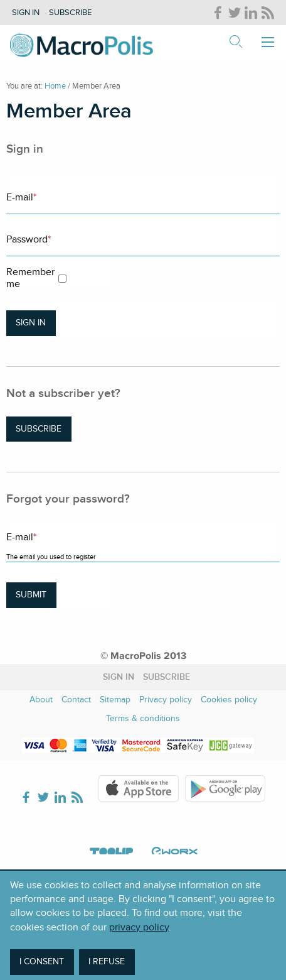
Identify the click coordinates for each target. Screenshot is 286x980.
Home (55, 86)
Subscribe (70, 13)
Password (29, 239)
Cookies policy (229, 700)
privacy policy (139, 927)
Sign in (26, 13)
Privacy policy (166, 700)
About (41, 700)
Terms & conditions (143, 718)
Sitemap (115, 700)
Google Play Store (225, 788)
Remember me (30, 278)
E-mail (21, 197)
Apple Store (139, 788)
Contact (76, 700)
